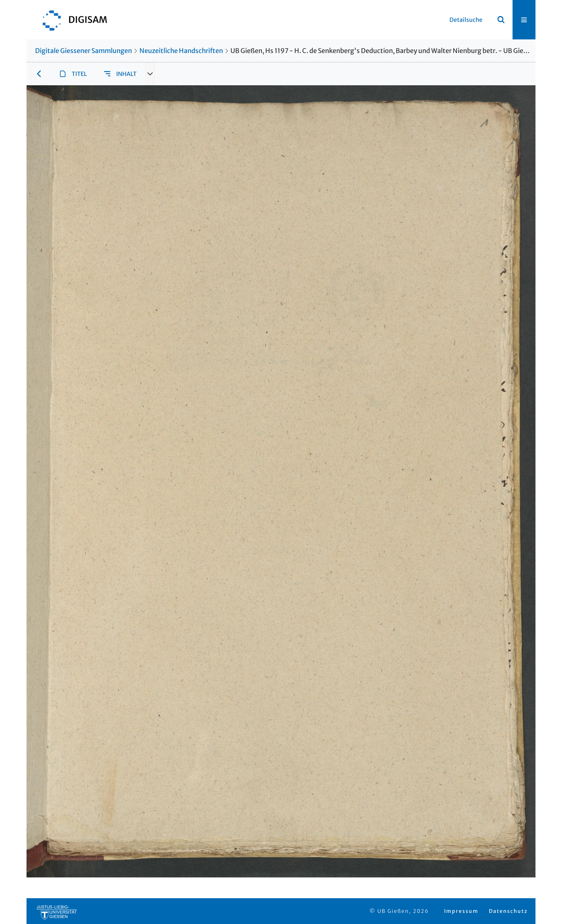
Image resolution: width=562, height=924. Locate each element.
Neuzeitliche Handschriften (181, 51)
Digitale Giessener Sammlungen (84, 51)
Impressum (461, 911)
